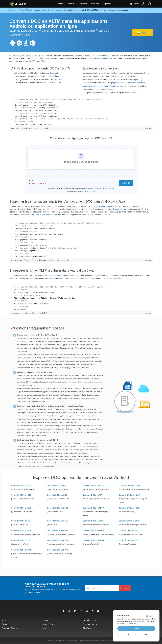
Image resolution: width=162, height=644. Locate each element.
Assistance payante (10, 628)
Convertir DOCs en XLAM (129, 495)
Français (135, 4)
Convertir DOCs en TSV (93, 495)
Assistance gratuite (91, 624)
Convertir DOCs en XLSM (94, 508)
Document (54, 73)
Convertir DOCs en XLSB (58, 508)
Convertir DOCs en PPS (21, 540)
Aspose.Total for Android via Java (31, 56)
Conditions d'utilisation (103, 641)
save (50, 278)
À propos (107, 4)
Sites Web (95, 4)
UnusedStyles (34, 214)
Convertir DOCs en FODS (129, 485)
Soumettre (125, 588)
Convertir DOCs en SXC (57, 495)
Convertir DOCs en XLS (21, 508)
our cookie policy (132, 624)
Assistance (83, 4)
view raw (148, 128)
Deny (146, 634)
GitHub (46, 128)
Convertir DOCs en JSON (93, 521)
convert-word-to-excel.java (21, 128)
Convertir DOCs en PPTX (129, 531)
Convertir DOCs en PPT (129, 540)
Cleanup (145, 212)
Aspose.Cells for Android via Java (51, 276)
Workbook (59, 80)
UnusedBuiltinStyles (49, 214)
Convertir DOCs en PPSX (93, 540)
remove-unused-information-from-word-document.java (31, 260)
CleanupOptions (118, 209)
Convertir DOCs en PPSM (58, 540)
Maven (86, 76)
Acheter (71, 4)
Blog (44, 628)
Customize (127, 634)
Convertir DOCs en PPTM (22, 550)
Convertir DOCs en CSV (21, 485)
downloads (132, 93)
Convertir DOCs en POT (21, 531)
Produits (60, 4)
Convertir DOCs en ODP (129, 521)
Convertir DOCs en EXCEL (94, 485)
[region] (81, 112)
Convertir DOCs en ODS (21, 495)
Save (50, 76)
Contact (113, 641)
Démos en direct (49, 624)
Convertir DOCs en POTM (58, 531)
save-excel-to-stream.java (20, 313)
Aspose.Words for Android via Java (103, 58)
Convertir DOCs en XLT (21, 521)
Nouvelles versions (91, 620)
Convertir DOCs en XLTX (57, 521)
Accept (136, 628)
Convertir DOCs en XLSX (129, 508)
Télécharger (142, 32)
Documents (7, 624)
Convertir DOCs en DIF (57, 485)
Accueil (5, 620)
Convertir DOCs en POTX (93, 531)
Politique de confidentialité (88, 641)
